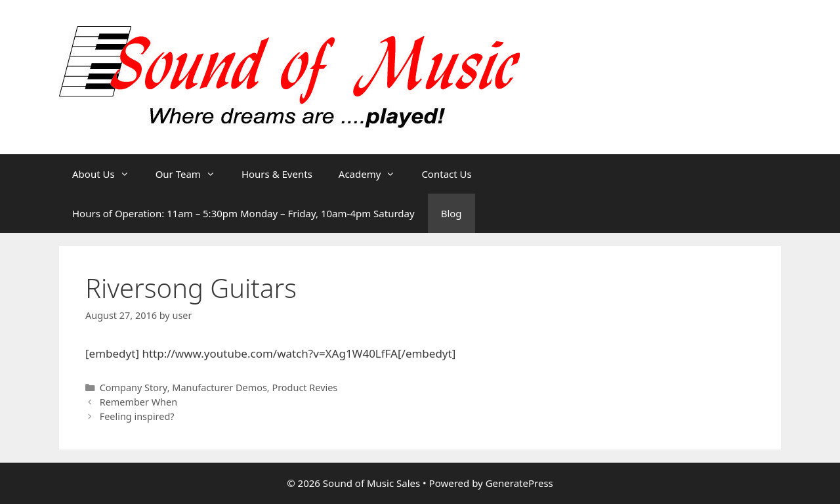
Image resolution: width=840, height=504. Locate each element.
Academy (374, 174)
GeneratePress (519, 483)
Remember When (138, 402)
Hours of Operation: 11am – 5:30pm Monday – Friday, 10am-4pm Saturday (243, 213)
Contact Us (446, 174)
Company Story (134, 388)
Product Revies (304, 388)
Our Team (192, 174)
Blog (451, 213)
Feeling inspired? (137, 416)
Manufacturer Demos (220, 388)
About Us (107, 174)
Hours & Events (277, 174)
